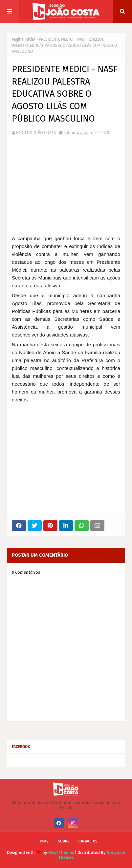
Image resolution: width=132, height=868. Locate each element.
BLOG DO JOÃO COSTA (36, 133)
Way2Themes (61, 852)
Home (43, 841)
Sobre (64, 841)
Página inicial (24, 39)
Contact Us (87, 841)
